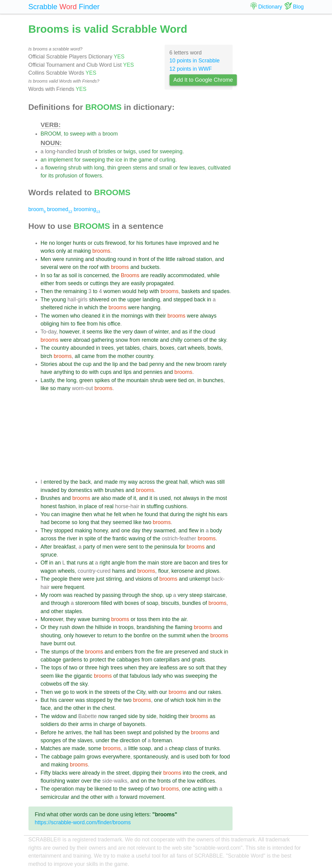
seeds (75, 283)
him (65, 324)
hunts (79, 243)
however (69, 332)
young (59, 300)
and (153, 168)
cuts (99, 243)
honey (101, 531)
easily (138, 283)
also (106, 498)
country (60, 348)
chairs (150, 348)
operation (63, 789)
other (57, 611)
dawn (140, 332)
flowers (93, 176)
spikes (102, 380)
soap (152, 603)
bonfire (142, 635)
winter (162, 332)
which (91, 307)
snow (122, 340)
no (52, 243)
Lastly (48, 380)
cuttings (99, 283)
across (147, 482)
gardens (73, 660)
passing (112, 595)
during (178, 514)
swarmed (164, 531)
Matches (51, 748)
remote (150, 340)
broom (110, 134)
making (82, 251)
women (112, 291)
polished (163, 732)
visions (144, 579)
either (47, 283)
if (190, 332)
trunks (212, 748)
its (51, 176)
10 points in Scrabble (195, 61)
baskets (191, 291)
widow (59, 716)
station (204, 259)
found (151, 514)
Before (49, 732)
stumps (60, 652)
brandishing (151, 627)
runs (82, 563)
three (91, 668)
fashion (67, 506)
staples (73, 611)
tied (182, 380)
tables (132, 348)
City (141, 692)
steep (196, 595)
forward (129, 797)
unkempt (200, 579)
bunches (213, 380)
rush (65, 627)
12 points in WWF (191, 69)
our (163, 692)
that (164, 514)
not (177, 498)
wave (84, 619)
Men (46, 259)
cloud (209, 332)
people (60, 579)
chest (108, 708)
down (78, 627)
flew (194, 531)
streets (112, 692)
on (76, 267)
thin (112, 168)
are (145, 275)
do (85, 372)
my (123, 482)
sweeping (171, 151)
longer (64, 243)
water (73, 781)
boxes (167, 348)
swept (134, 732)
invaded (50, 490)
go (66, 692)
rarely (220, 364)
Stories (49, 364)
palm (79, 757)
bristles (107, 151)
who (75, 316)
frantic (120, 538)
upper (134, 300)
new (190, 364)
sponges (51, 740)
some (95, 748)
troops (126, 627)
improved (190, 243)
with (92, 134)
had (45, 522)
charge (107, 724)
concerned (96, 275)
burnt (60, 643)
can (55, 514)
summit (177, 635)
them (154, 619)
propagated (160, 283)
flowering (56, 168)
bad (143, 364)
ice (119, 160)
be (90, 789)
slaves (85, 740)
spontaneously (151, 757)
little (170, 259)
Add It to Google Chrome (203, 80)
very (127, 332)
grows (94, 757)
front (144, 259)
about (65, 364)
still (221, 482)
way (133, 482)
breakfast (65, 547)
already (91, 773)
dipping (141, 773)
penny (157, 364)
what (99, 514)
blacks (60, 773)
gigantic (83, 676)
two (147, 522)
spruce (49, 555)
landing (151, 300)
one (126, 531)
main (153, 563)
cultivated (219, 168)
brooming (87, 209)
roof (94, 267)
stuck (216, 652)
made (111, 482)
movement (151, 797)
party (89, 547)
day (136, 531)
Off (44, 563)
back (200, 300)
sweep (78, 134)
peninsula (166, 547)
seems (95, 332)
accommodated (186, 275)
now (103, 716)
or (120, 151)
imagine (71, 514)
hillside (103, 627)
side (133, 716)
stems (140, 168)
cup (87, 364)
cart (182, 348)
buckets (150, 267)
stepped (183, 300)
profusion (66, 176)
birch (47, 356)
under (103, 740)
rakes (214, 692)
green (124, 168)
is (80, 275)
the (110, 160)
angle (118, 563)
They (47, 531)
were (58, 259)
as (64, 275)
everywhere (116, 757)
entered (53, 482)
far (57, 275)
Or (44, 627)
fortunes (155, 243)
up (169, 595)
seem (47, 676)
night (201, 514)
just (100, 579)
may (80, 789)
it (103, 316)
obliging (50, 324)
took (191, 700)
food (225, 757)
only (61, 251)
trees (108, 348)
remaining (75, 291)
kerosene (182, 571)
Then (47, 291)
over (87, 781)
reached (84, 595)
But (45, 700)
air (184, 619)
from (61, 283)
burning (101, 619)
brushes (115, 490)
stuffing (155, 506)
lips (128, 372)
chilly (176, 340)
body (216, 531)
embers (124, 652)
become (61, 522)
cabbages (128, 660)
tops (56, 668)
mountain (137, 380)
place (91, 506)
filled (106, 603)
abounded (82, 348)
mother (126, 356)
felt (118, 514)
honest (49, 506)
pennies (153, 372)
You (45, 514)
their (161, 316)
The (45, 300)
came (88, 356)
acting (200, 789)
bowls (214, 348)
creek (209, 773)
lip (115, 364)
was (210, 482)
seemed (122, 522)
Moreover (52, 619)
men (108, 547)
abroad (82, 340)
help (143, 291)
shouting (106, 259)
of (95, 151)
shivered (99, 300)
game (145, 160)
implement (60, 160)
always (208, 316)
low (191, 781)
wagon (49, 571)
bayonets (134, 724)
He (44, 243)
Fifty (46, 773)
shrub (75, 168)
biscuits (170, 603)
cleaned (91, 316)
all (77, 356)
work (82, 692)
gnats (198, 660)
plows (212, 571)
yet (120, 348)
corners (193, 340)
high (104, 668)
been (119, 732)
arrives (74, 732)
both (205, 757)
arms (86, 724)
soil (73, 275)
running (75, 259)
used (144, 151)
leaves (197, 168)
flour (163, 571)
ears (222, 514)
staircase (215, 595)
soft (200, 668)
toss (142, 619)
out (71, 643)
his (140, 243)
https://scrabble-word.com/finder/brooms (83, 822)
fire (159, 652)
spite (90, 538)
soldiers (50, 724)
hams (119, 571)
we (58, 692)
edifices (206, 781)
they (115, 283)
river (72, 538)
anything (64, 372)
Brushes (51, 498)
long (99, 168)
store (167, 563)
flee (81, 324)
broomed (60, 209)
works (48, 251)
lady (156, 676)
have (171, 243)
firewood (116, 243)
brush (84, 151)
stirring (114, 579)
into (166, 619)
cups (106, 372)
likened (103, 789)
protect (98, 660)
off (66, 684)
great (171, 482)
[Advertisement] (137, 435)
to (66, 134)
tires (215, 563)
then (87, 514)
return (110, 635)
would (129, 291)
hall (183, 482)
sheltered (52, 307)
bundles (192, 603)
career (66, 700)
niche (71, 307)
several (49, 267)
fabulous (140, 676)
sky (222, 340)
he (216, 243)
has (108, 732)
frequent (74, 587)
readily (158, 275)
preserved (186, 652)
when (129, 514)
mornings (132, 316)
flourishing (53, 781)
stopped (64, 531)
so (49, 275)
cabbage (51, 660)
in (126, 160)
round (124, 259)
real (109, 506)
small (165, 168)
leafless (169, 668)
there (75, 579)
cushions (176, 506)
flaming (184, 627)
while (213, 275)
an (44, 160)
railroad (186, 259)
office (114, 324)
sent (133, 547)
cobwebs (51, 684)
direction (130, 740)
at (70, 251)
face (46, 708)
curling (167, 160)
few (183, 168)
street (123, 773)
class (191, 748)
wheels (196, 348)
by (66, 482)
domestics (80, 490)
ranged (118, 716)
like (108, 332)
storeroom (87, 603)
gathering (103, 340)
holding (168, 716)
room (55, 595)
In (43, 275)
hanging (151, 307)
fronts (164, 781)
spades (221, 291)
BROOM (51, 134)
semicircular (55, 797)
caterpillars (167, 660)
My (44, 595)
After (46, 547)
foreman (162, 740)
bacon (191, 563)
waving (137, 538)
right (105, 563)
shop (157, 595)
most (221, 498)
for (155, 151)
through (132, 595)
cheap (176, 748)
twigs (129, 151)
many (64, 388)
